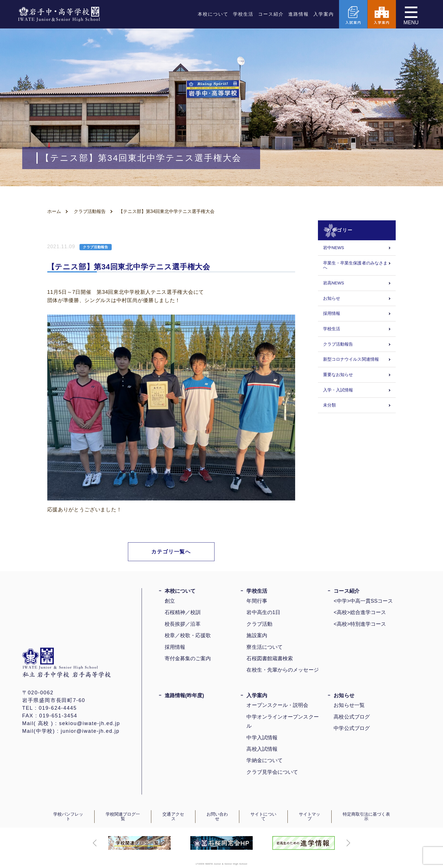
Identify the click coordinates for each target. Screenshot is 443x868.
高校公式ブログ (352, 717)
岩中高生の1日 (263, 612)
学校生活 (243, 14)
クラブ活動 (259, 624)
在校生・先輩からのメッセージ (282, 670)
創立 (170, 601)
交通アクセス (173, 817)
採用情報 (332, 313)
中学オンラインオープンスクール (282, 721)
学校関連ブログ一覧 (123, 817)
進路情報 (299, 14)
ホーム (54, 211)
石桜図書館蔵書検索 (270, 658)
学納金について (265, 760)
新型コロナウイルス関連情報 (351, 359)
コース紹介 (271, 14)
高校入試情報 (262, 749)
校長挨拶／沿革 (183, 624)
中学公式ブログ (352, 728)
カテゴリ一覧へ (171, 552)
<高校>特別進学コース (360, 624)
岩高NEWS (334, 283)
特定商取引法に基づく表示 (366, 817)
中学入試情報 (262, 738)
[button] (95, 843)
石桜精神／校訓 (183, 612)
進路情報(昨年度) (184, 695)
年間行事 (257, 601)
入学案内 (324, 14)
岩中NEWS (334, 248)
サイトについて (263, 817)
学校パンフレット (68, 817)
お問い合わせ (217, 817)
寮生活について (265, 647)
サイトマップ (310, 817)
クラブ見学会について (272, 772)
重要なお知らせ (338, 375)
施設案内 (257, 635)
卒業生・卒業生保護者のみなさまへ (355, 265)
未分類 (329, 405)
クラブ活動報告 (90, 211)
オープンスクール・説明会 (277, 705)
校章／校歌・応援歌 (188, 635)
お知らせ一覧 (349, 705)
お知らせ (332, 298)
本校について (213, 14)
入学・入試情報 (338, 390)
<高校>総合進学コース (360, 612)
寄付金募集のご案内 (188, 658)
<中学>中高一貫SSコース (363, 601)
